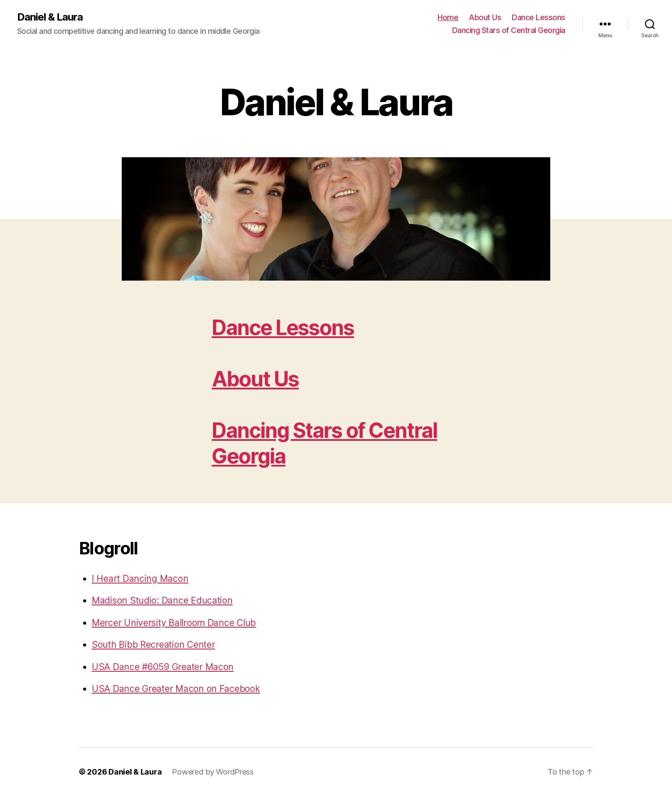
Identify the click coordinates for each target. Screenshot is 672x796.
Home (448, 17)
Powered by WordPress (213, 772)
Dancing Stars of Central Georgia (509, 30)
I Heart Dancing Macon (140, 579)
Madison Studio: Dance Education (162, 600)
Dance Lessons (538, 17)
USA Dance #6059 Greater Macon (163, 667)
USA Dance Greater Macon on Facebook (176, 689)
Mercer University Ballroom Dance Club (174, 623)
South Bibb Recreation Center (153, 645)
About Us (485, 17)
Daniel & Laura (50, 17)
